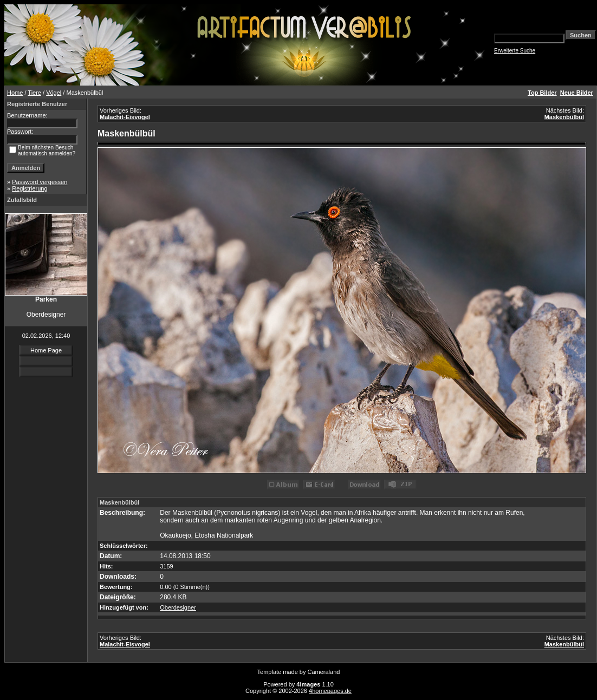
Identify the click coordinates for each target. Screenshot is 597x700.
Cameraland (324, 672)
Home (15, 93)
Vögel (54, 93)
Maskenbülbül (564, 117)
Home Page (46, 350)
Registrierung (30, 188)
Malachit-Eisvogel (125, 117)
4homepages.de (330, 691)
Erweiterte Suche (515, 51)
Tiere (34, 93)
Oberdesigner (178, 607)
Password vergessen (40, 182)
